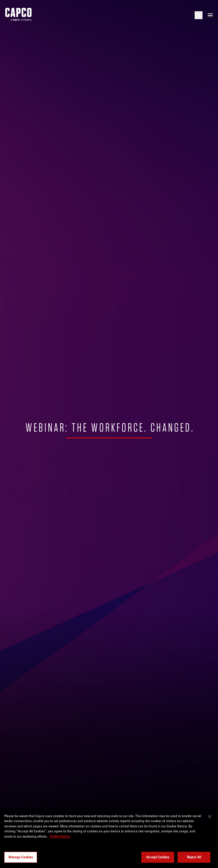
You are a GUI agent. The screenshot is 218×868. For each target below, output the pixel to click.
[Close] (210, 817)
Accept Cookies (158, 857)
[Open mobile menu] (210, 15)
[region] (109, 838)
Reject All (194, 857)
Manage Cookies (21, 857)
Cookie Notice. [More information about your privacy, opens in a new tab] (60, 836)
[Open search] (199, 15)
